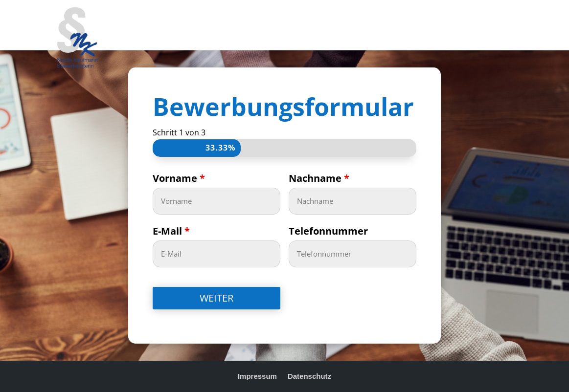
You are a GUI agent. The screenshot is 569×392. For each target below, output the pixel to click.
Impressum (257, 376)
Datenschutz (309, 376)
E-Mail (171, 231)
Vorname (179, 178)
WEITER (216, 298)
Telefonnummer (328, 231)
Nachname (319, 178)
